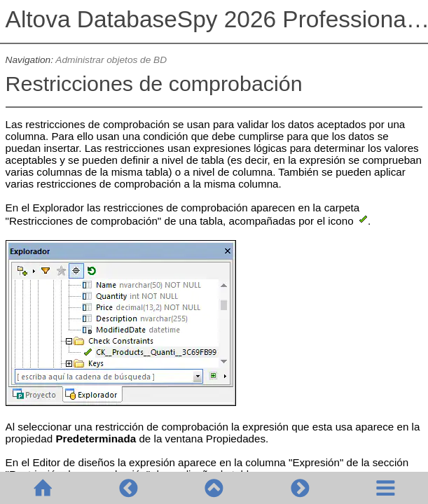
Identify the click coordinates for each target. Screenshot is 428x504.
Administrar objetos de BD (111, 60)
